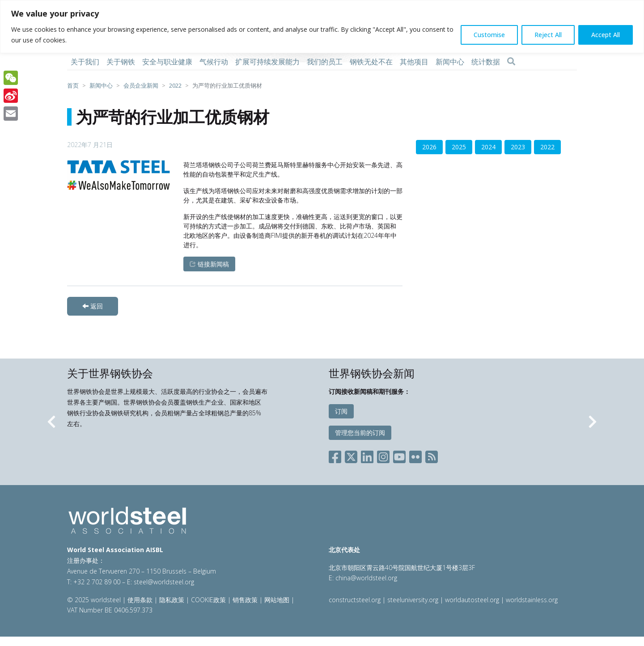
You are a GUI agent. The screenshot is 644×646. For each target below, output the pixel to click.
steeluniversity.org (413, 600)
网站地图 (277, 600)
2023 (518, 147)
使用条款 (140, 600)
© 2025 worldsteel (95, 600)
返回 (93, 306)
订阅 (341, 411)
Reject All (548, 35)
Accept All (606, 35)
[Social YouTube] (399, 455)
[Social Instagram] (383, 455)
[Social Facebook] (337, 455)
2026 (429, 147)
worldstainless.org (532, 600)
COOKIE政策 (208, 600)
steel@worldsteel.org (164, 582)
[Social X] (351, 455)
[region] (322, 27)
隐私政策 (172, 600)
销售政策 (245, 600)
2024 (488, 147)
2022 (547, 147)
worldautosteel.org (473, 600)
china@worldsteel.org (366, 578)
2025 (459, 147)
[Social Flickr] (415, 455)
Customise (489, 35)
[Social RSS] (432, 455)
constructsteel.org (355, 600)
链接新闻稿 (209, 264)
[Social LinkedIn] (367, 455)
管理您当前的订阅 (360, 433)
